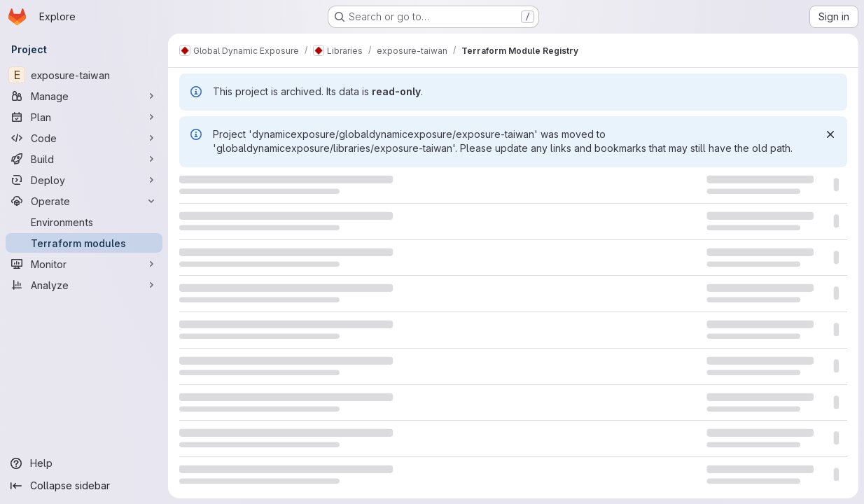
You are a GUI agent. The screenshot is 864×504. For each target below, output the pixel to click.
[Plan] (84, 117)
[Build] (84, 159)
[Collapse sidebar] (84, 486)
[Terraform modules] (84, 243)
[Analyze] (84, 285)
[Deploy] (84, 180)
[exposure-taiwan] (84, 75)
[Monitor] (84, 264)
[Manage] (84, 96)
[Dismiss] (830, 134)
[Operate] (84, 201)
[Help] (84, 463)
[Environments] (84, 222)
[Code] (84, 138)
